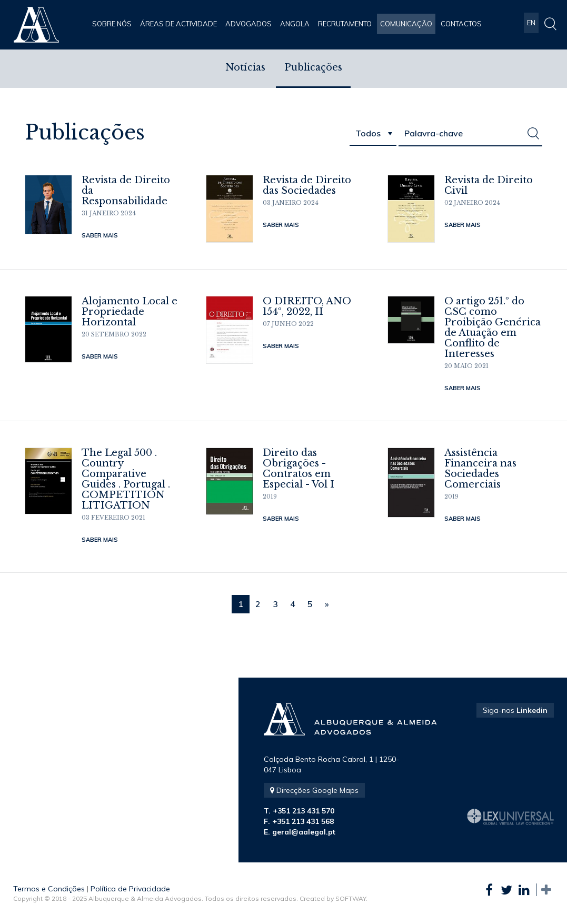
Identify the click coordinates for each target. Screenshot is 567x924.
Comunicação (406, 24)
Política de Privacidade (130, 889)
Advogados (248, 24)
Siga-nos (515, 710)
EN (531, 24)
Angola (295, 24)
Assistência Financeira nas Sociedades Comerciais (480, 469)
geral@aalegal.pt (304, 832)
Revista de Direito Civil (489, 185)
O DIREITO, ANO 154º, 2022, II (307, 306)
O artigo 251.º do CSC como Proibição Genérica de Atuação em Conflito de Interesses (493, 327)
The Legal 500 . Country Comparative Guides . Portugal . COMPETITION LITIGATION (126, 479)
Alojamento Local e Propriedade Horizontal (130, 312)
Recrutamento (345, 24)
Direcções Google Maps (314, 790)
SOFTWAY (351, 898)
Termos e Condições (49, 889)
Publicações (313, 68)
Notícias (245, 68)
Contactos (461, 24)
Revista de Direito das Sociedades (307, 185)
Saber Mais (100, 235)
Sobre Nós (112, 24)
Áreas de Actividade (178, 24)
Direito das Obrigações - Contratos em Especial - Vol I (299, 469)
